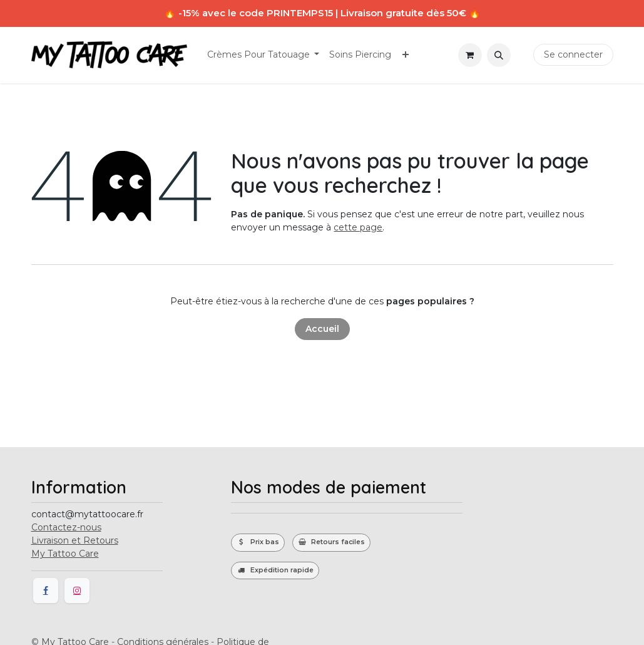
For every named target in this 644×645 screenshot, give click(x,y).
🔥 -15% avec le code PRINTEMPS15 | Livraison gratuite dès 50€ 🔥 (322, 13)
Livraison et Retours (75, 540)
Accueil (322, 329)
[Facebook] (46, 591)
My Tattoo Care (65, 554)
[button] (499, 55)
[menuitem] (263, 55)
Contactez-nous (66, 527)
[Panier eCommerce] (470, 55)
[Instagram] (77, 591)
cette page (358, 227)
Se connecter (573, 54)
